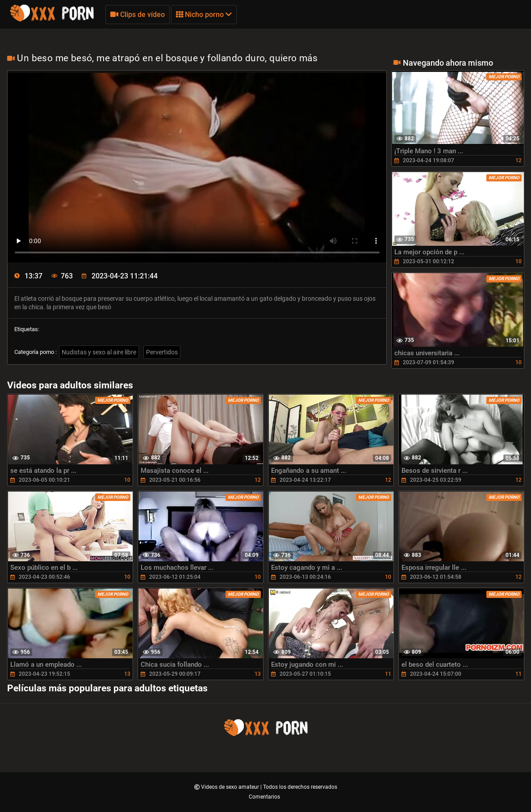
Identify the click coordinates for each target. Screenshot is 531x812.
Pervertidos (162, 352)
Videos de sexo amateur (231, 787)
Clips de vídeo (138, 15)
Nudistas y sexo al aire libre (99, 352)
